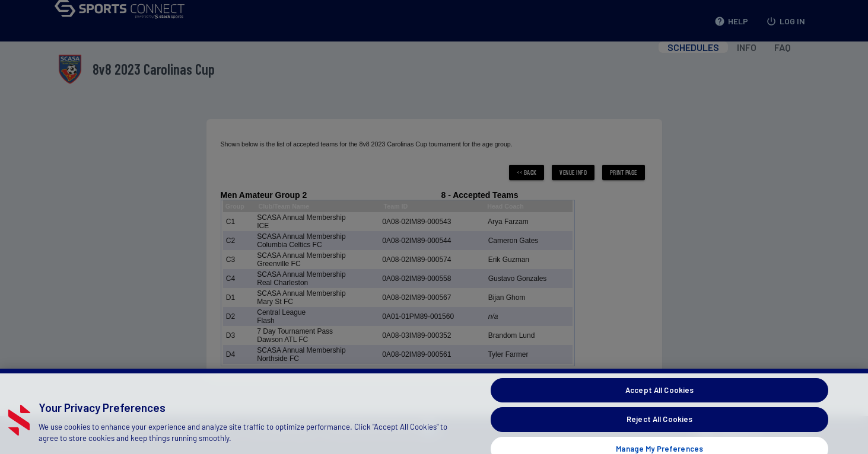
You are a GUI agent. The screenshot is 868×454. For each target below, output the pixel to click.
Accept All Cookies (659, 397)
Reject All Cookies (659, 427)
